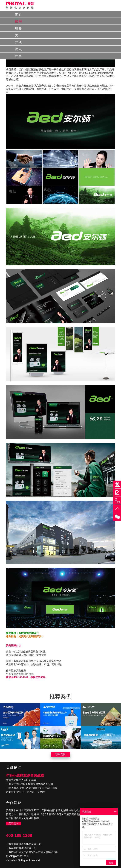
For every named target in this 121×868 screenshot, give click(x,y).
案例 (19, 21)
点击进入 (13, 823)
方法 (19, 42)
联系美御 (60, 754)
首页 (19, 14)
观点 (19, 49)
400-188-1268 (19, 835)
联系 (19, 56)
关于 (19, 35)
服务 (19, 28)
